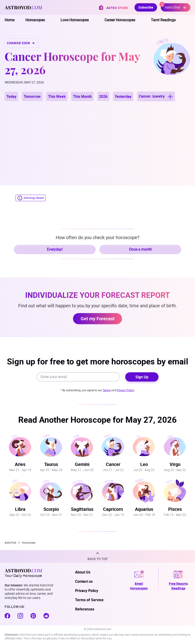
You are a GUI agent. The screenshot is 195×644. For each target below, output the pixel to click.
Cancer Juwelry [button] (156, 97)
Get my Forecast (98, 319)
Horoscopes (35, 20)
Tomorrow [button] (32, 96)
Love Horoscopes (75, 20)
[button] (97, 556)
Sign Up (142, 377)
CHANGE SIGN (21, 43)
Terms (107, 390)
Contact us (84, 581)
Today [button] (11, 96)
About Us (83, 572)
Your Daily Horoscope (23, 573)
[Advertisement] (97, 138)
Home (9, 20)
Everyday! (55, 249)
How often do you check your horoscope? (97, 237)
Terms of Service (89, 600)
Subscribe (146, 7)
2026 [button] (103, 96)
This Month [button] (82, 96)
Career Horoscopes (120, 20)
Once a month (140, 249)
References (85, 609)
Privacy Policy (125, 390)
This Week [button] (57, 96)
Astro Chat (174, 6)
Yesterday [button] (123, 96)
